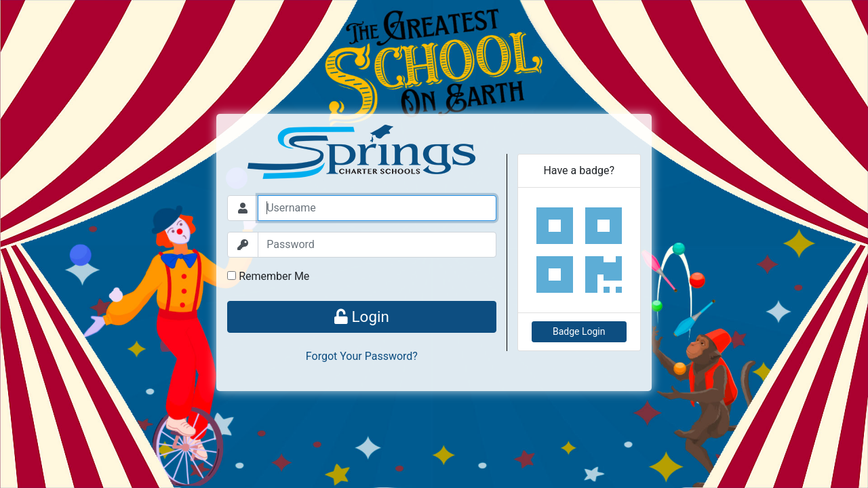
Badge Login (579, 331)
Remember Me (268, 276)
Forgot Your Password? (362, 356)
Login (362, 317)
